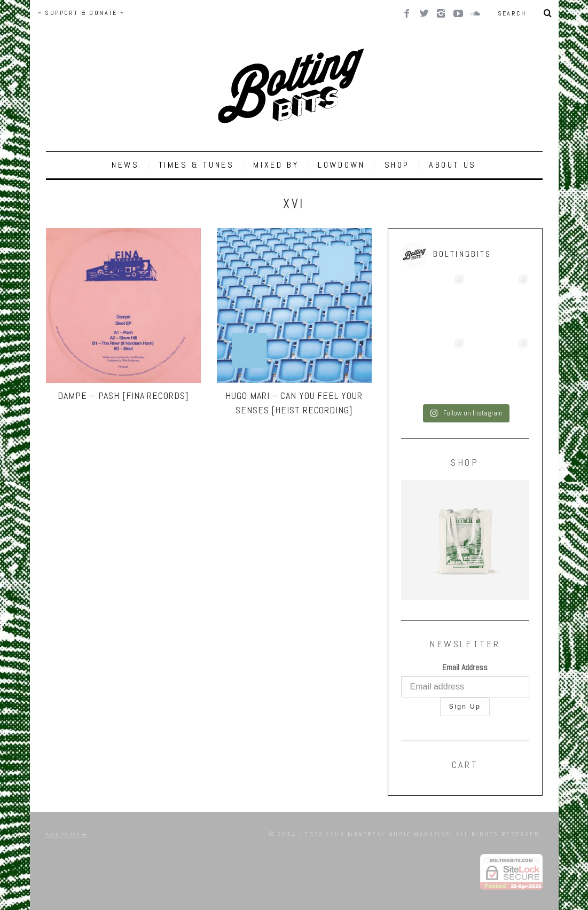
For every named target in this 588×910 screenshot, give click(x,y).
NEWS (125, 165)
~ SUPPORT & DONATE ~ (81, 13)
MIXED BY (276, 165)
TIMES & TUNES (197, 165)
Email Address (465, 667)
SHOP (397, 165)
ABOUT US (453, 165)
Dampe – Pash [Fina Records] (123, 395)
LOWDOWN (341, 165)
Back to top (67, 835)
